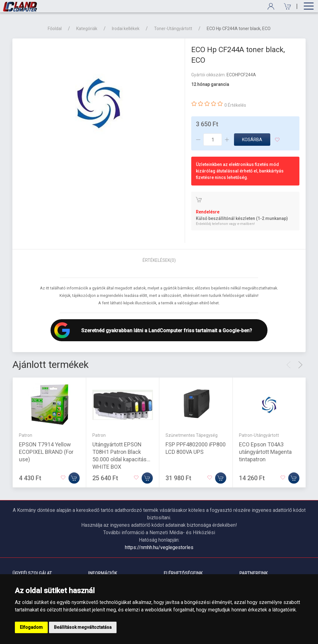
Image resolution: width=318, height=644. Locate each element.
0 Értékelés (235, 105)
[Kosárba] (74, 478)
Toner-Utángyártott (173, 29)
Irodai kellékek (126, 29)
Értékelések (159, 260)
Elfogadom (31, 627)
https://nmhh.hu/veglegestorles (159, 547)
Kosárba (252, 140)
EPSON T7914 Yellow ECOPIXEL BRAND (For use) (46, 452)
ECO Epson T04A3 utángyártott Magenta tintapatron (265, 452)
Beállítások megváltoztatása (83, 627)
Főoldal (55, 29)
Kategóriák (87, 29)
